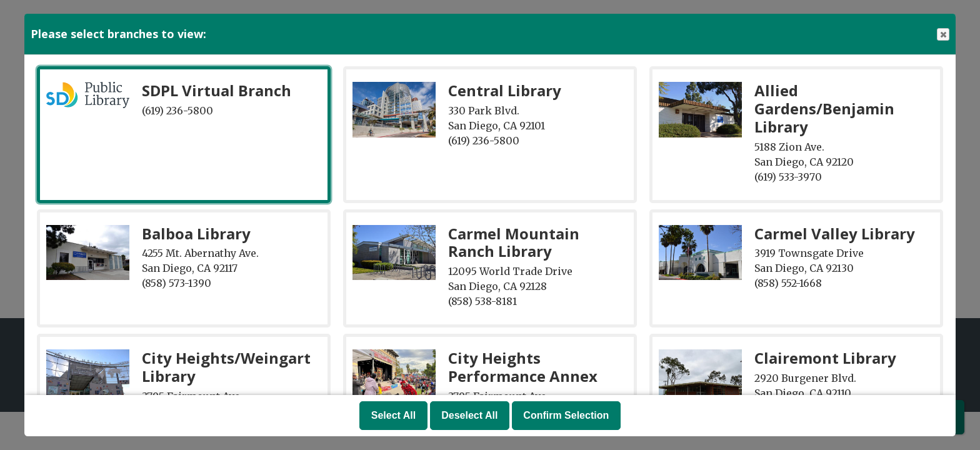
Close (942, 35)
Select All (393, 415)
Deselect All (469, 415)
